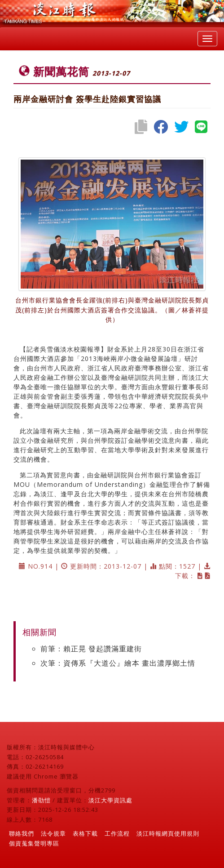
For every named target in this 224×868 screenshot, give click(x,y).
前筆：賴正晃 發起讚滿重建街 (91, 649)
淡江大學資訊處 (110, 800)
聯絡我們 (22, 833)
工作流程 (117, 833)
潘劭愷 (41, 800)
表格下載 (85, 833)
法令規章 (53, 833)
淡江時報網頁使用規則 (168, 833)
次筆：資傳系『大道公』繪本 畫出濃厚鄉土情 (118, 663)
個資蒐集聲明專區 (34, 843)
